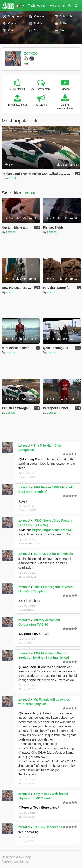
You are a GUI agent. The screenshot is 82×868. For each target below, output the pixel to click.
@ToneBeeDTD (29, 667)
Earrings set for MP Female (53, 554)
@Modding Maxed (31, 459)
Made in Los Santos (15, 861)
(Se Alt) (30, 193)
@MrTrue (25, 530)
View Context (27, 473)
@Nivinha (25, 713)
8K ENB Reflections (48, 827)
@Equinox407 (28, 634)
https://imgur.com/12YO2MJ (52, 530)
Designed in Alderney (16, 857)
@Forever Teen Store (34, 808)
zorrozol (31, 53)
